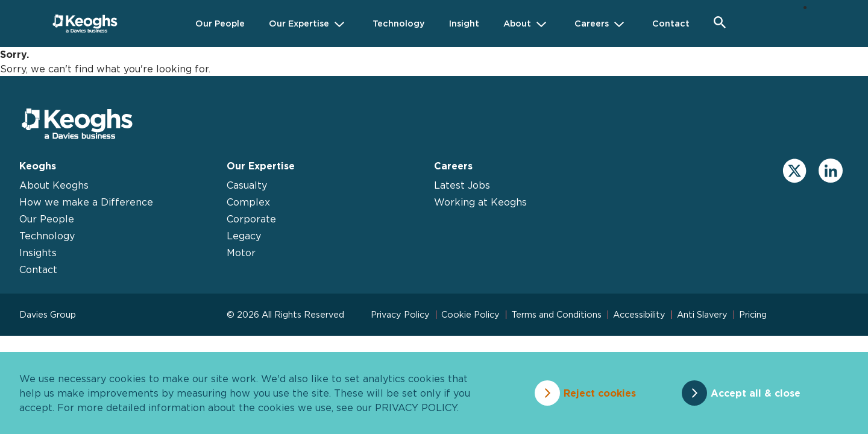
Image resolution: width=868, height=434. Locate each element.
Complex (248, 202)
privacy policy (416, 407)
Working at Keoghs (480, 202)
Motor (241, 253)
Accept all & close (756, 393)
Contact (38, 269)
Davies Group (48, 314)
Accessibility (639, 314)
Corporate (251, 219)
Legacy (244, 236)
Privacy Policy (400, 314)
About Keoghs (54, 185)
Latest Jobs (462, 185)
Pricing (753, 314)
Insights (38, 253)
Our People (47, 219)
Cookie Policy (470, 314)
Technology (47, 236)
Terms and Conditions (556, 314)
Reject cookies (600, 393)
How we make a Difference (86, 202)
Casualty (247, 185)
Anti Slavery (702, 314)
